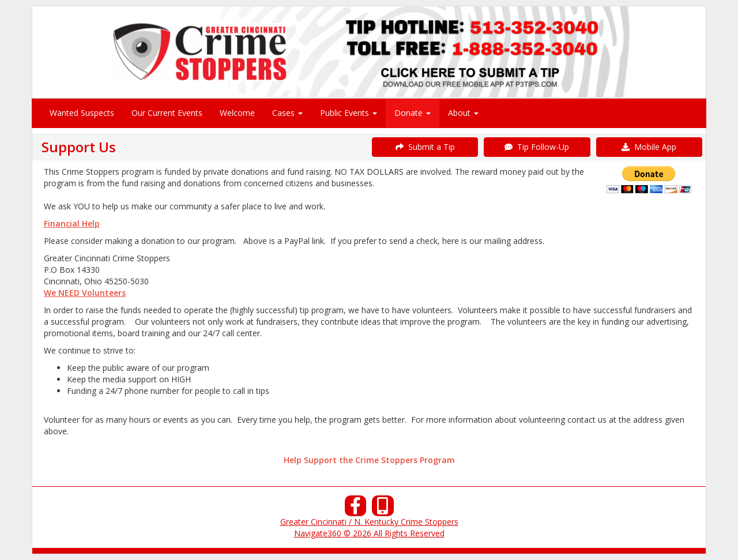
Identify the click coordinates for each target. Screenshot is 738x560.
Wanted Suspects (82, 113)
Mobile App (649, 147)
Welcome (237, 113)
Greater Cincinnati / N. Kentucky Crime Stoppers (369, 522)
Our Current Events (167, 113)
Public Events (349, 113)
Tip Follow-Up (537, 147)
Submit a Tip (425, 147)
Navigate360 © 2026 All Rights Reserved (369, 533)
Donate (413, 113)
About (463, 113)
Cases (287, 113)
